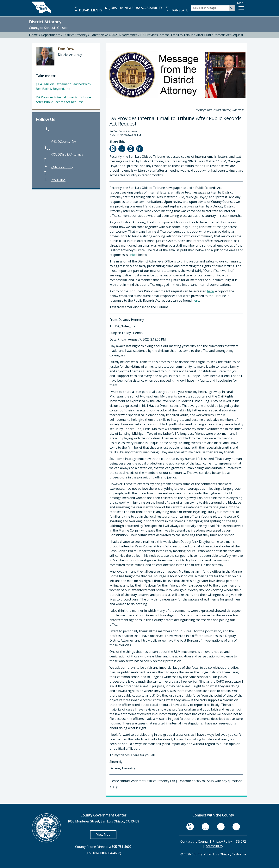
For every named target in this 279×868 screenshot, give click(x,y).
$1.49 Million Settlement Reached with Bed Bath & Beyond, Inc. (63, 86)
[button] (241, 8)
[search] (210, 8)
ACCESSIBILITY (149, 8)
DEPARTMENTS (88, 9)
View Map (106, 834)
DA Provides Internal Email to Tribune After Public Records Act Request (192, 35)
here (210, 291)
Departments (51, 35)
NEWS (127, 8)
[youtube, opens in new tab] (205, 827)
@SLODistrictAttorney (63, 154)
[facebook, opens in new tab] (190, 827)
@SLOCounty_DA (60, 142)
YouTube (55, 180)
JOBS (111, 8)
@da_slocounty (58, 167)
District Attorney (45, 22)
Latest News (99, 35)
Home (33, 35)
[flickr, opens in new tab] (221, 827)
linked (133, 255)
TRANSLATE (177, 9)
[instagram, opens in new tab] (236, 827)
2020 (115, 35)
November (129, 35)
